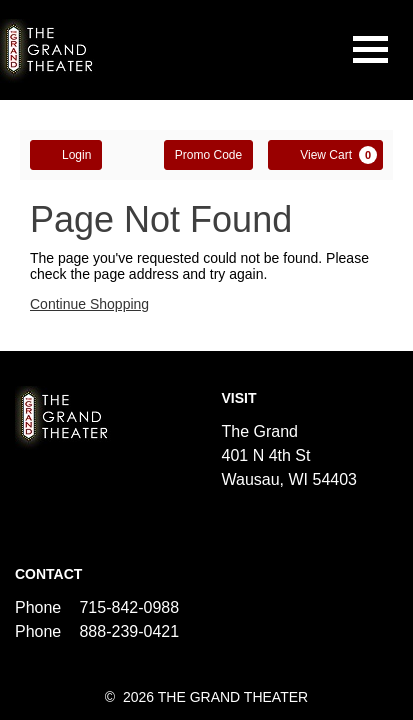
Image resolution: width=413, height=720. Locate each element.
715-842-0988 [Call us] (129, 607)
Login (66, 154)
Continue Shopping (89, 304)
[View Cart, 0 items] (325, 155)
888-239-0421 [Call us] (129, 631)
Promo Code (208, 155)
